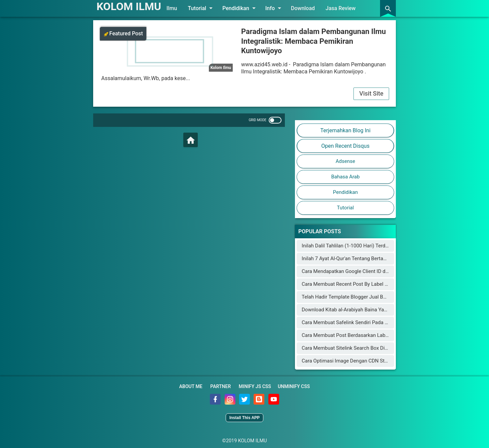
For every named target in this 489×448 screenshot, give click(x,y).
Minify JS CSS (255, 386)
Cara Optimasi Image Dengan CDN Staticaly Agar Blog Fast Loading (377, 361)
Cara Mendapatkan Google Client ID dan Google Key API (364, 271)
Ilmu (172, 8)
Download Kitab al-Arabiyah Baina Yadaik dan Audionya (363, 310)
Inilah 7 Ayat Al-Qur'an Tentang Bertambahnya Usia (358, 259)
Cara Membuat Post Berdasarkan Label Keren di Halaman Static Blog (379, 335)
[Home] (191, 140)
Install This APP (245, 418)
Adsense (345, 161)
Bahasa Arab (346, 177)
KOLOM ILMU (129, 6)
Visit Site (371, 93)
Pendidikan (240, 8)
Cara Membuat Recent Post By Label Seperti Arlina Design (367, 284)
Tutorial (202, 8)
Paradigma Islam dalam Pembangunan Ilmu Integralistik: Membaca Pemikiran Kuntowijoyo (313, 41)
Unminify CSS (294, 386)
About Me (191, 386)
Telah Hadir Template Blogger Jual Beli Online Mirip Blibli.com (371, 297)
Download (303, 8)
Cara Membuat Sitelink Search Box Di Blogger (352, 348)
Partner (220, 386)
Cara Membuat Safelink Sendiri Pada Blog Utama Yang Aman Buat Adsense (386, 322)
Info (274, 8)
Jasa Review (341, 8)
